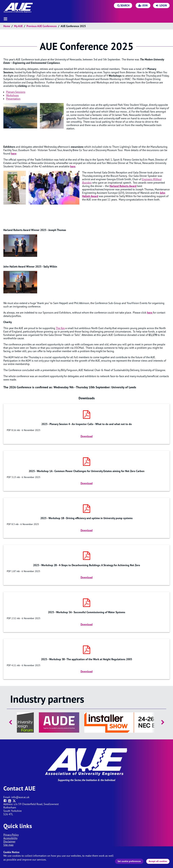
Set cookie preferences (129, 861)
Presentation (13, 99)
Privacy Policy (11, 835)
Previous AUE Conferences (42, 26)
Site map (8, 845)
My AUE (18, 26)
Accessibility (10, 838)
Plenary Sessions (16, 92)
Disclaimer (9, 841)
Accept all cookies (158, 861)
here (73, 166)
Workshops (12, 95)
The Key (60, 328)
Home (7, 26)
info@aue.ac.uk (20, 797)
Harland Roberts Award (123, 186)
